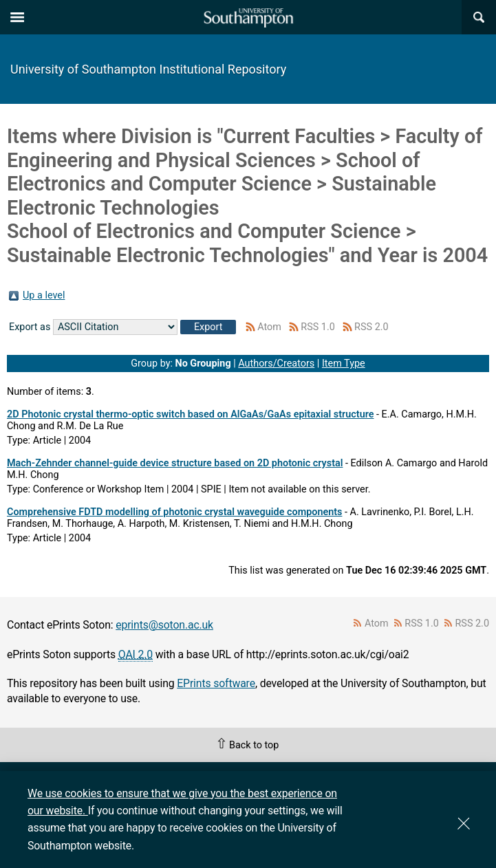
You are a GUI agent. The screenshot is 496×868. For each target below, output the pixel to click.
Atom (269, 327)
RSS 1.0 (318, 327)
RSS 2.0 (371, 327)
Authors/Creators (276, 364)
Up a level (44, 295)
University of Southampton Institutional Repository (148, 69)
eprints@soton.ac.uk (164, 625)
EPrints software (216, 683)
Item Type (344, 364)
